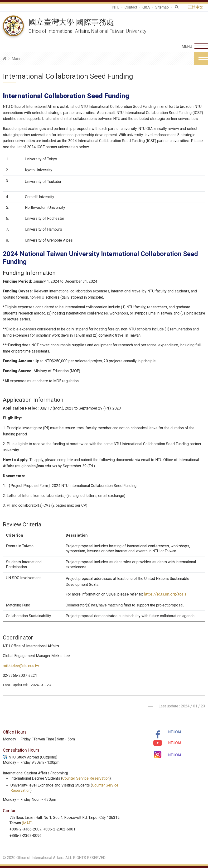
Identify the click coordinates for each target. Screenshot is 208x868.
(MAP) (27, 823)
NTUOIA (175, 732)
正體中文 (197, 7)
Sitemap (162, 7)
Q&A (146, 7)
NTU (116, 7)
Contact (131, 7)
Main (16, 59)
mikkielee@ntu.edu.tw (21, 666)
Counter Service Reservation (86, 778)
